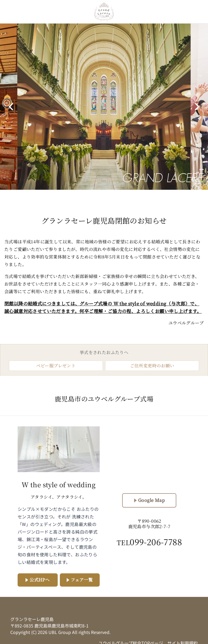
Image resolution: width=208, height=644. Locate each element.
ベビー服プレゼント (56, 366)
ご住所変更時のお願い (152, 366)
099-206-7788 (149, 542)
